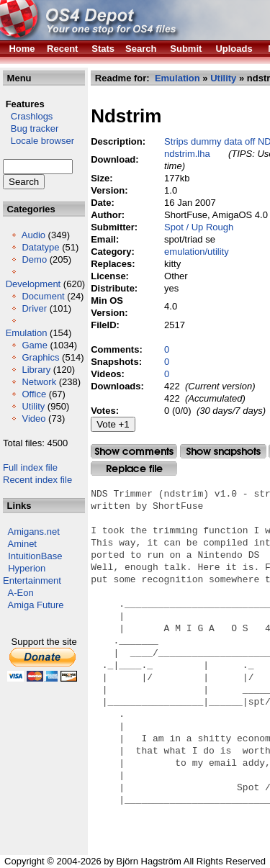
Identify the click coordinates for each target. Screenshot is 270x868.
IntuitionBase (35, 556)
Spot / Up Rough (199, 227)
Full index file (30, 467)
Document (43, 296)
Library (36, 370)
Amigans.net (34, 532)
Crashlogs (28, 116)
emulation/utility (197, 252)
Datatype (40, 247)
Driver (34, 308)
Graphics (40, 357)
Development (33, 284)
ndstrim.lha (187, 154)
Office (34, 394)
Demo (34, 259)
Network (39, 382)
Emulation (27, 333)
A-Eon (21, 593)
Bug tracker (31, 128)
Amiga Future (36, 605)
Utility (33, 406)
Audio (33, 235)
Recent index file (37, 480)
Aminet (22, 544)
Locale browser (39, 141)
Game (34, 345)
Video (33, 419)
